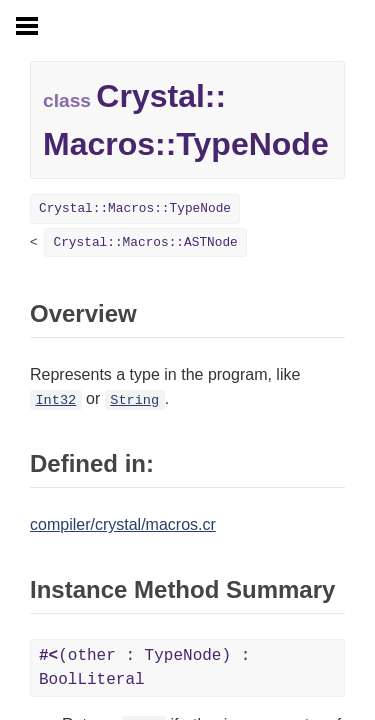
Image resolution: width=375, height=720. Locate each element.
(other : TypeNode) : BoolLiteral (144, 668)
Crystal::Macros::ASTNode (145, 242)
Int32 (55, 400)
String (134, 400)
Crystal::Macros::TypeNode (135, 208)
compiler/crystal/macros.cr (123, 524)
